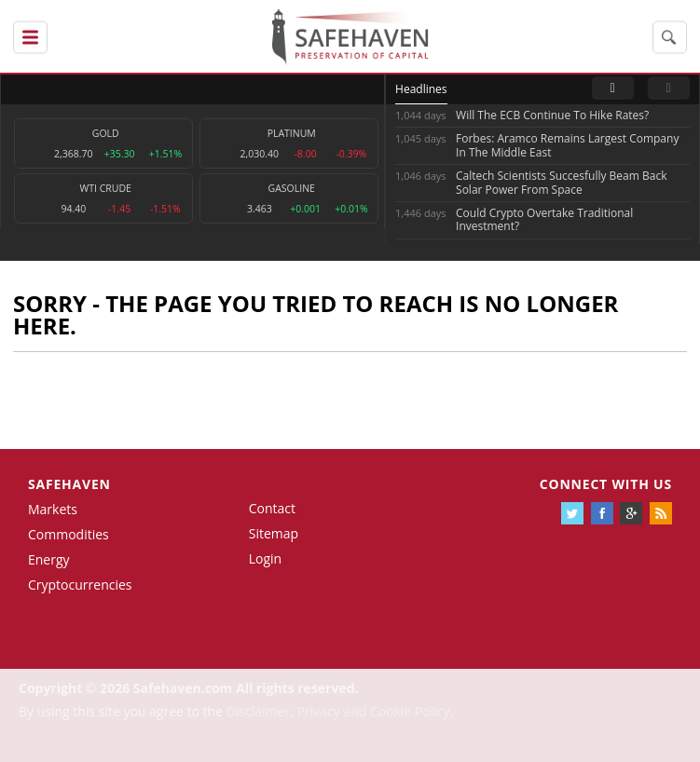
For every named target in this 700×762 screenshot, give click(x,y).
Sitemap (274, 533)
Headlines (421, 89)
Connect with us (606, 484)
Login (265, 558)
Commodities (69, 534)
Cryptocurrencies (80, 585)
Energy (49, 559)
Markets (53, 509)
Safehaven (69, 484)
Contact (272, 508)
